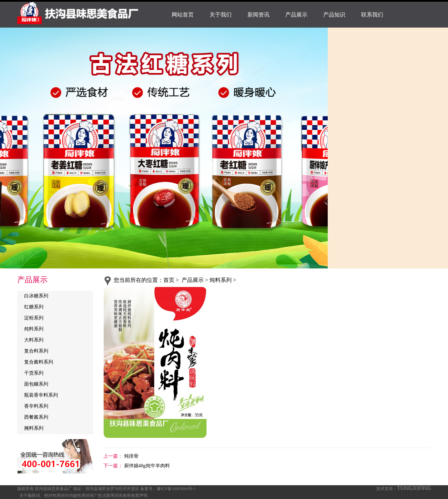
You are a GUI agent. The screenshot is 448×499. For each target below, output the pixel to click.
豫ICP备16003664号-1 (176, 489)
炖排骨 (131, 456)
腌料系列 (34, 428)
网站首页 (183, 15)
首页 (169, 280)
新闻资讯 (258, 15)
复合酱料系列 (39, 362)
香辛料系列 (36, 406)
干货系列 (34, 373)
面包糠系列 (36, 384)
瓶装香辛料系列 (41, 395)
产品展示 (296, 15)
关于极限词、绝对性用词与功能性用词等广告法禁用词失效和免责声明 (83, 496)
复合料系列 (36, 351)
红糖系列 (34, 307)
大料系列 (34, 340)
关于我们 (221, 15)
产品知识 (334, 15)
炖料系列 (34, 329)
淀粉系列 (34, 318)
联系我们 (372, 15)
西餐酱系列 (36, 417)
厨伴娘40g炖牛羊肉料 (146, 466)
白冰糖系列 (36, 296)
